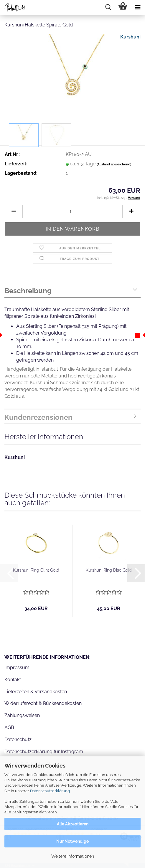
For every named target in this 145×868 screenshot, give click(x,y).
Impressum (17, 668)
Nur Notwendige (72, 841)
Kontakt (13, 680)
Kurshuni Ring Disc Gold (109, 570)
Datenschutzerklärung (50, 791)
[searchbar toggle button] (108, 7)
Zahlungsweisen (22, 715)
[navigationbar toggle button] (138, 7)
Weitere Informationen (73, 856)
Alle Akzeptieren (73, 824)
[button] (14, 211)
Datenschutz (18, 739)
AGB (9, 727)
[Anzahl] (72, 211)
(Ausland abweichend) (114, 164)
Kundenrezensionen (38, 417)
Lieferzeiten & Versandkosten (36, 692)
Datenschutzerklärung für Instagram (44, 752)
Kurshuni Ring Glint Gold (36, 570)
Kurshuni (130, 37)
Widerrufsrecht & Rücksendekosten (43, 703)
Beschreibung (28, 291)
